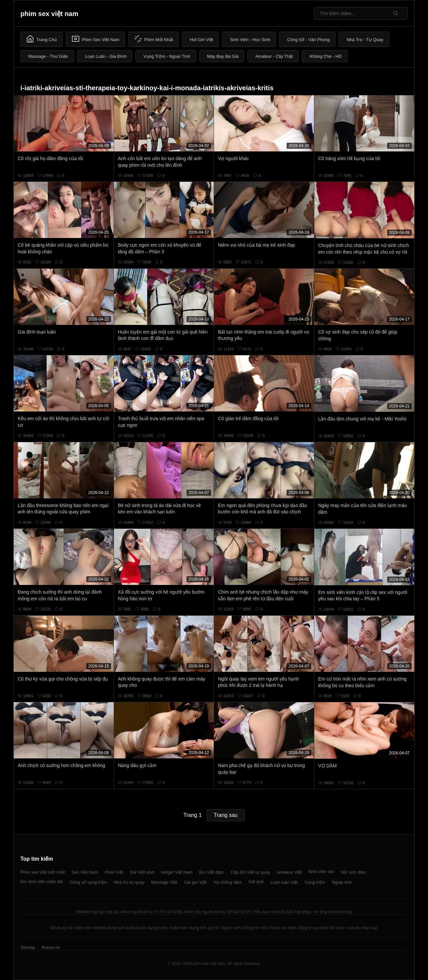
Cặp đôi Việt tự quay (250, 872)
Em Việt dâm (212, 872)
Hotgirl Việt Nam (177, 872)
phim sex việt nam (49, 14)
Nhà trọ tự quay (129, 882)
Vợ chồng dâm (228, 882)
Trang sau (226, 815)
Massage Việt (164, 882)
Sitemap (28, 948)
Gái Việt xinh (142, 872)
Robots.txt (50, 948)
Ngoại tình (342, 882)
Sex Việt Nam (85, 872)
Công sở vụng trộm (88, 882)
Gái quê (256, 882)
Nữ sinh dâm (354, 872)
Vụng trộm (315, 882)
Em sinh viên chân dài (42, 882)
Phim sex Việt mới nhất (43, 872)
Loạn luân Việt (284, 882)
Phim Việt (114, 872)
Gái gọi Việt (195, 882)
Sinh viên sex (321, 872)
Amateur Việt (289, 872)
